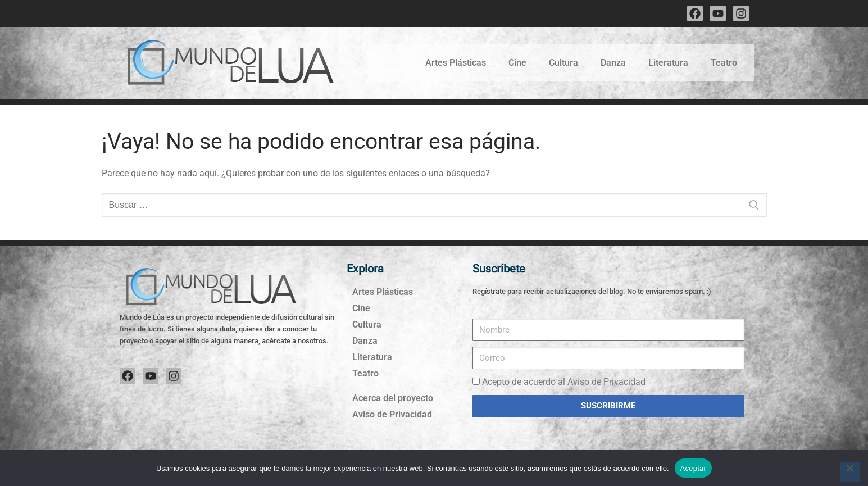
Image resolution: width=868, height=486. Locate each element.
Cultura (563, 63)
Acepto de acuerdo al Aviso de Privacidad (564, 382)
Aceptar (694, 468)
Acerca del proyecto (393, 398)
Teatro (724, 63)
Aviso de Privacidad (392, 414)
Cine (517, 63)
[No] (850, 472)
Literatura (668, 63)
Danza (613, 63)
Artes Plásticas (456, 63)
